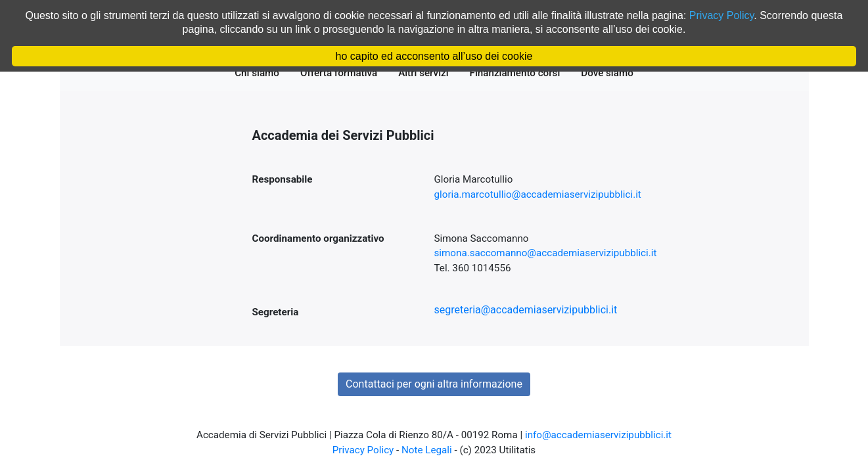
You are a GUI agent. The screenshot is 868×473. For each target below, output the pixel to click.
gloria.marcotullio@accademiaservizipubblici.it (538, 194)
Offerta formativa (341, 72)
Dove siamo (610, 72)
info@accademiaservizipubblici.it (598, 435)
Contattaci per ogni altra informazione (434, 384)
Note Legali (427, 450)
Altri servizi (426, 72)
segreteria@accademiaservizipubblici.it (526, 310)
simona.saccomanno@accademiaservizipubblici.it (546, 253)
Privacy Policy (363, 450)
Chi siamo (260, 72)
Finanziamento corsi (518, 72)
